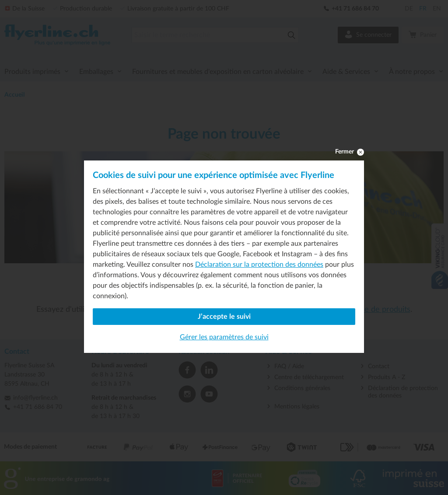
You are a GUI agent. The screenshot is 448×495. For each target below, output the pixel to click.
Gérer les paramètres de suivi (224, 337)
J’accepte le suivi (224, 317)
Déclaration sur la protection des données (259, 265)
